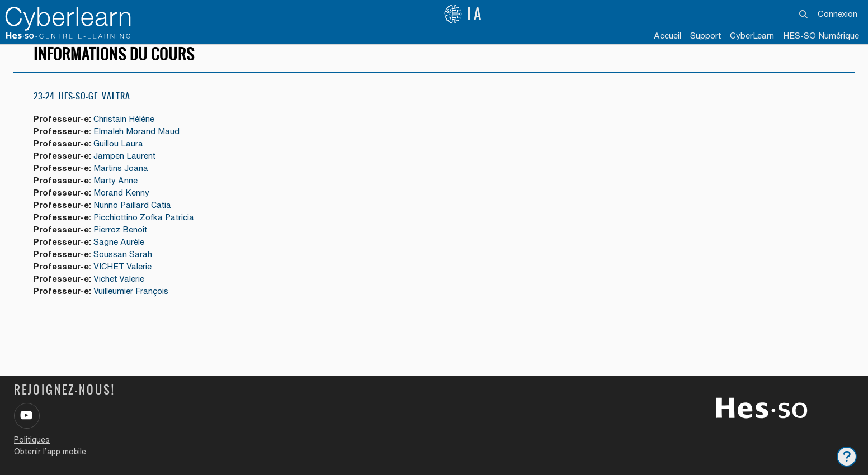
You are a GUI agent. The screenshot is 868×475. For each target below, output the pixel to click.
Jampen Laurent (126, 166)
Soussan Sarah (124, 267)
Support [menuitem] (706, 35)
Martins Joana (122, 179)
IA (464, 14)
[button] (804, 14)
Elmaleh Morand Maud (138, 141)
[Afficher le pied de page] (847, 457)
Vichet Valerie (121, 292)
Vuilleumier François (133, 305)
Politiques (32, 440)
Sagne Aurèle (121, 255)
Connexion (838, 14)
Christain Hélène (126, 129)
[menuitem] (752, 36)
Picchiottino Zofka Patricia (145, 229)
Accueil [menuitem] (667, 35)
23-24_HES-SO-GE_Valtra (82, 106)
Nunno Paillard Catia (134, 217)
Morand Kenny (123, 204)
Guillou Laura (120, 154)
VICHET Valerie (125, 280)
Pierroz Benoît (122, 242)
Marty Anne (117, 191)
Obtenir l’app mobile (50, 452)
